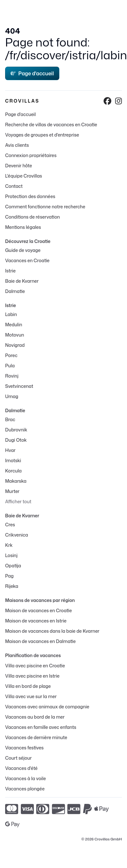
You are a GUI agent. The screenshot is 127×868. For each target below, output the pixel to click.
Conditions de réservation (33, 217)
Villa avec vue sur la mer (31, 696)
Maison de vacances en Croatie (38, 610)
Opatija (13, 566)
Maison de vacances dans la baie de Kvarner (52, 631)
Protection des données (30, 196)
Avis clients (17, 145)
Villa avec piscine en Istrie (32, 676)
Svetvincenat (19, 386)
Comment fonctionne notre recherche (45, 207)
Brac (10, 419)
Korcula (13, 471)
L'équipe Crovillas (24, 176)
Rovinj (12, 376)
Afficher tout (18, 501)
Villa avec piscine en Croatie (35, 666)
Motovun (15, 335)
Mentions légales (23, 227)
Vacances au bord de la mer (35, 717)
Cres (10, 525)
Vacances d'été (21, 768)
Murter (12, 491)
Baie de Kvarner (22, 281)
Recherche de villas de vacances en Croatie (51, 125)
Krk (9, 545)
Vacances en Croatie (27, 260)
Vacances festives (24, 748)
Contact (14, 186)
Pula (10, 366)
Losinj (11, 555)
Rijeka (12, 586)
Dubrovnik (16, 430)
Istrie (10, 271)
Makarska (16, 481)
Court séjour (18, 758)
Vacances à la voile (25, 778)
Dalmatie (15, 291)
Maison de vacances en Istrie (36, 621)
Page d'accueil (32, 73)
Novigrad (15, 345)
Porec (11, 355)
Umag (12, 396)
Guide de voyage (23, 250)
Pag (9, 576)
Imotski (13, 460)
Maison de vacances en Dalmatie (40, 641)
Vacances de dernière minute (36, 737)
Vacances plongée (25, 789)
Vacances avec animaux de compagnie (47, 707)
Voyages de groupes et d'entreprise (42, 135)
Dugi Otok (16, 440)
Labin (11, 314)
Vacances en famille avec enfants (41, 727)
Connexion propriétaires (31, 155)
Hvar (10, 450)
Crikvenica (17, 535)
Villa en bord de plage (28, 686)
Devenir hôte (19, 166)
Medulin (14, 325)
